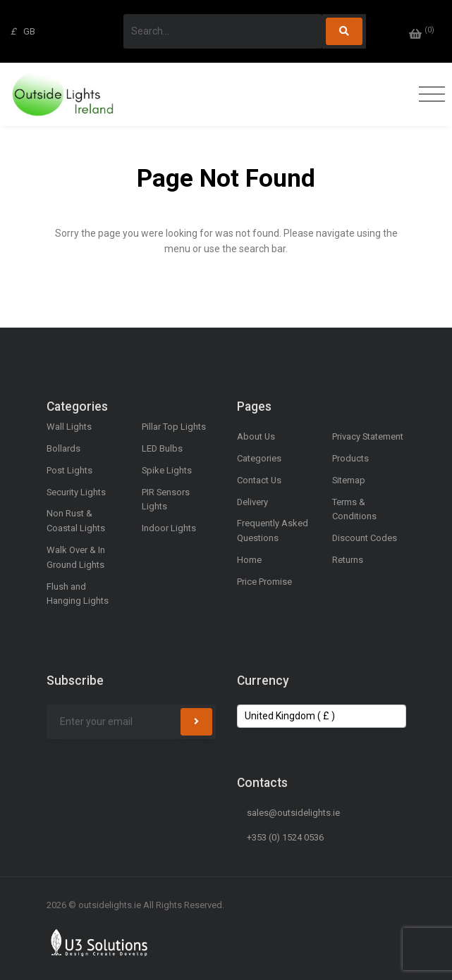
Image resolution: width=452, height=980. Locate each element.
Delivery (252, 502)
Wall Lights (69, 427)
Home (249, 560)
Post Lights (69, 470)
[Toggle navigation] (428, 95)
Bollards (63, 448)
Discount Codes (365, 538)
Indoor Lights (169, 528)
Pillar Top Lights (174, 427)
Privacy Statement (368, 436)
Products (350, 458)
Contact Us (259, 480)
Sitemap (349, 480)
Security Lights (76, 492)
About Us (256, 436)
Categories (259, 458)
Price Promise (264, 582)
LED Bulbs (162, 448)
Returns (348, 560)
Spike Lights (167, 470)
